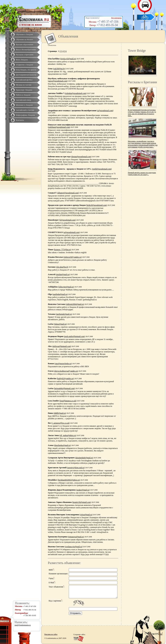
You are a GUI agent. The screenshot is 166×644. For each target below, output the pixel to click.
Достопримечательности (26, 75)
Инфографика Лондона (25, 115)
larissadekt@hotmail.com (64, 388)
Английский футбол (24, 80)
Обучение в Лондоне (24, 34)
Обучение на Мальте (24, 40)
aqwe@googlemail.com (58, 81)
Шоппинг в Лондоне (24, 105)
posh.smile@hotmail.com (74, 336)
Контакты (20, 120)
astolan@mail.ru (63, 274)
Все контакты (116, 18)
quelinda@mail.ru (60, 294)
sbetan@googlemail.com (81, 157)
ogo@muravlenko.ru (63, 364)
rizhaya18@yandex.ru (72, 257)
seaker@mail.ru (83, 490)
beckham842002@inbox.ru (69, 480)
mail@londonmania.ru (23, 625)
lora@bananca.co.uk (68, 401)
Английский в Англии (25, 110)
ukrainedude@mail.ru (84, 458)
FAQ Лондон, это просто (26, 70)
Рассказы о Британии (25, 55)
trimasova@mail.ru (76, 537)
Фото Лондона (22, 60)
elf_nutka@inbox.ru (68, 435)
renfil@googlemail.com (102, 169)
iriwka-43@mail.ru (68, 59)
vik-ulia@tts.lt (62, 267)
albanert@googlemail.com (68, 193)
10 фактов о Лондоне (25, 65)
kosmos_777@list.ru (62, 250)
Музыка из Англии (24, 85)
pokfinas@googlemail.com (59, 127)
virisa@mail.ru (86, 515)
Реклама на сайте (51, 634)
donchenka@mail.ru (62, 445)
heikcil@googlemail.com (97, 205)
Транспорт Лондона (24, 90)
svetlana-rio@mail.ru (74, 547)
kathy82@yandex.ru (65, 378)
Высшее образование (25, 45)
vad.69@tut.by (59, 69)
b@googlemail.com (68, 220)
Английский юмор (24, 100)
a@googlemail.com (105, 111)
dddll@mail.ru (60, 413)
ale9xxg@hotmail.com (62, 346)
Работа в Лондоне (23, 95)
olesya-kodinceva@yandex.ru (66, 371)
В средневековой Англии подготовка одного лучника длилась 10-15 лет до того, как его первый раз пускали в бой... (142, 113)
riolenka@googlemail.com (76, 93)
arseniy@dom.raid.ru (76, 468)
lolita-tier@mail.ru (66, 287)
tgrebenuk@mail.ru (64, 314)
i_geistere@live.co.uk (61, 423)
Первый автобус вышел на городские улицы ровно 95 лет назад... (142, 173)
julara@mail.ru (60, 324)
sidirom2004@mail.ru (75, 304)
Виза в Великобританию (26, 50)
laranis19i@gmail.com (82, 502)
